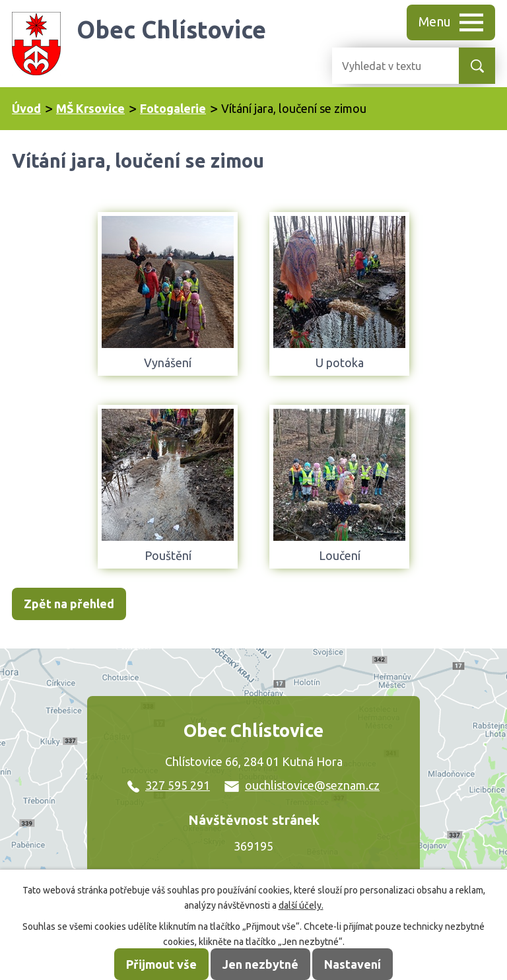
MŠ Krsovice (90, 108)
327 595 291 (169, 785)
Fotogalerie (173, 108)
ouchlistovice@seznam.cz (302, 785)
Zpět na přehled (69, 604)
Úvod (26, 108)
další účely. (301, 905)
